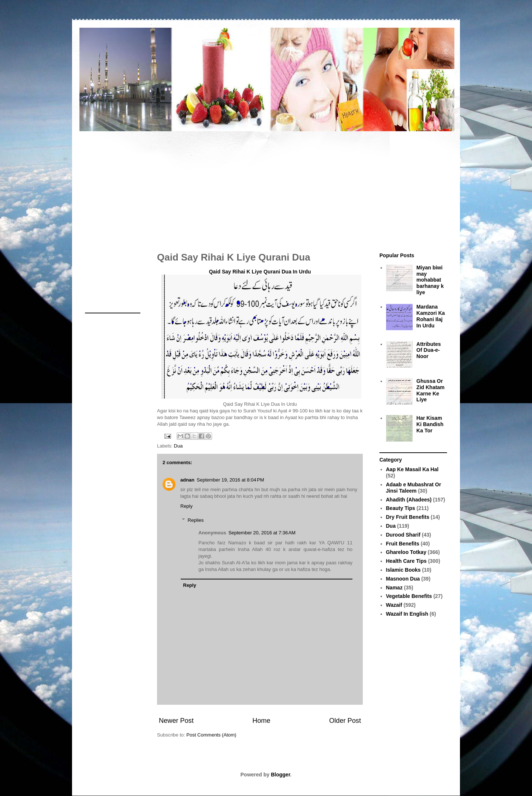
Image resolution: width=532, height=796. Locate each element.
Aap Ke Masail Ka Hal (412, 469)
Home (261, 721)
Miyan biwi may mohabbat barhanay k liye (430, 280)
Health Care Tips (406, 561)
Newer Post (176, 721)
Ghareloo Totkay (406, 552)
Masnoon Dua (403, 579)
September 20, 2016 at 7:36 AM (262, 533)
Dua (178, 446)
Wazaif (394, 605)
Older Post (345, 721)
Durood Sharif (403, 535)
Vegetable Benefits (409, 596)
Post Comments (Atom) (212, 735)
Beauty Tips (401, 508)
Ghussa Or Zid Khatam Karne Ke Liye (430, 390)
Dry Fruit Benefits (408, 517)
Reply (186, 506)
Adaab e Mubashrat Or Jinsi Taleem (414, 488)
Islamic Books (403, 570)
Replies (196, 520)
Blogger (280, 775)
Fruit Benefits (403, 544)
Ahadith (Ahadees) (409, 500)
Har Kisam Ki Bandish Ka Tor (430, 424)
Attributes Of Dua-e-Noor (429, 350)
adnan (187, 480)
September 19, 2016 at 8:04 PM (230, 480)
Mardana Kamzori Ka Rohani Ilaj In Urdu (431, 316)
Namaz (394, 588)
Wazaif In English (407, 614)
